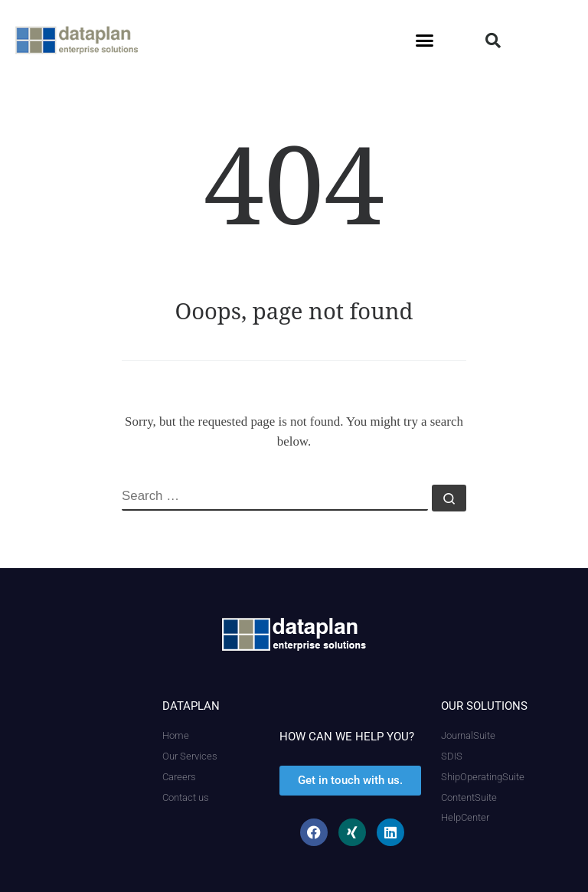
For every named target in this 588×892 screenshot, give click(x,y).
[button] (425, 41)
